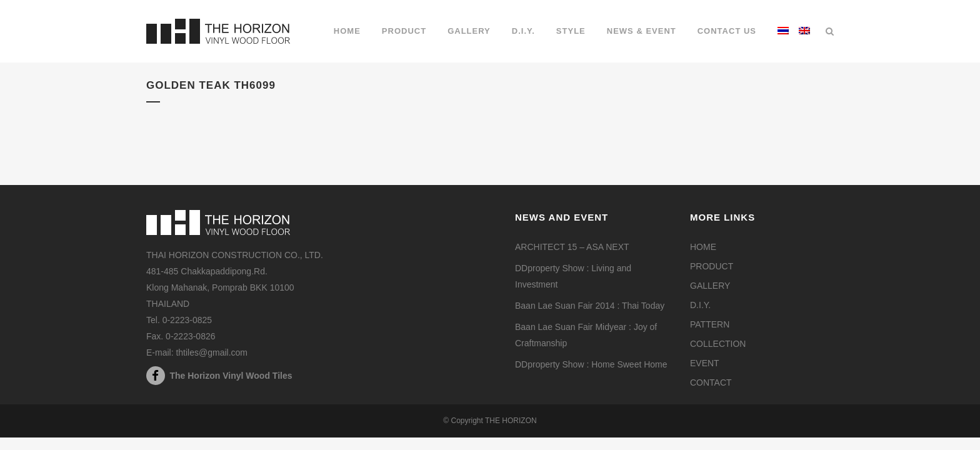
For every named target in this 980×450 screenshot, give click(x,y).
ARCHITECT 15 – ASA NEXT (572, 247)
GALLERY (710, 286)
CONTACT (711, 382)
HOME (703, 247)
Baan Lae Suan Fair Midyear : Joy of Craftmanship (586, 335)
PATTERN (710, 324)
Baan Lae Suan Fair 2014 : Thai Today (590, 306)
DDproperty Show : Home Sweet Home (591, 364)
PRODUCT (712, 266)
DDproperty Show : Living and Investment (573, 276)
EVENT (705, 363)
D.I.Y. (700, 305)
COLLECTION (718, 344)
